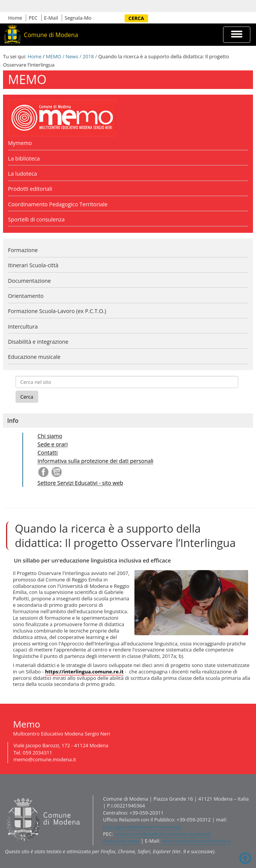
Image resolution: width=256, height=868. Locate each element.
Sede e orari (53, 444)
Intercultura (23, 326)
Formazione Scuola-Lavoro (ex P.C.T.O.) (57, 311)
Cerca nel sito (122, 18)
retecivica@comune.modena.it (196, 841)
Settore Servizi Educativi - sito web (80, 483)
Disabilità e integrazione (38, 342)
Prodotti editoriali (30, 189)
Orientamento (26, 296)
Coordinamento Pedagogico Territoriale (58, 204)
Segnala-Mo (78, 18)
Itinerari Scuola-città (33, 265)
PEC (33, 18)
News (72, 56)
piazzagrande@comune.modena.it (142, 827)
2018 (88, 56)
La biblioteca (24, 158)
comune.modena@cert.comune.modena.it (163, 834)
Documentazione (29, 281)
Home (15, 18)
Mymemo (20, 143)
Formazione (23, 250)
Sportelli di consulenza (36, 219)
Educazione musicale (34, 357)
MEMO (54, 56)
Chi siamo (50, 436)
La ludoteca (23, 174)
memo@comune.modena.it (45, 759)
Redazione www (121, 841)
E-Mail (51, 18)
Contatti (48, 453)
